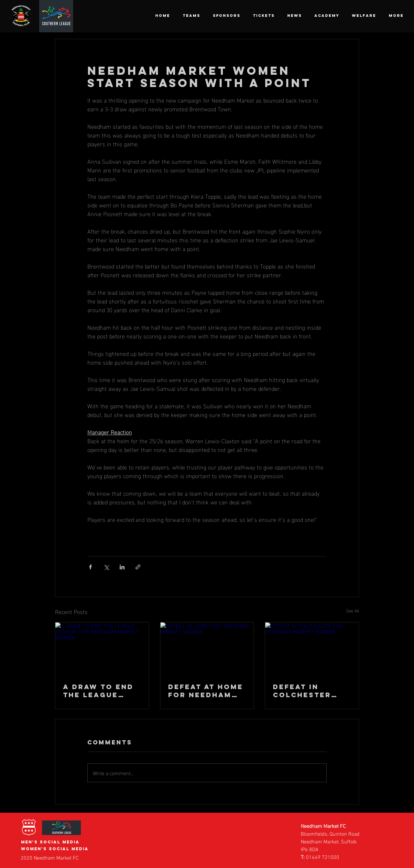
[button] (191, 16)
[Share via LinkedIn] (122, 567)
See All (353, 611)
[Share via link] (138, 567)
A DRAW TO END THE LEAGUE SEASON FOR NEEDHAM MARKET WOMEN (99, 691)
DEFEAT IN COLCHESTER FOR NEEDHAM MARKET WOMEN (309, 691)
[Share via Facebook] (90, 567)
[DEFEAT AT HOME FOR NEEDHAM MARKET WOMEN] (207, 649)
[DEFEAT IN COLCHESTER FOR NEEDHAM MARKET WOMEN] (312, 649)
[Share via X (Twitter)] (106, 567)
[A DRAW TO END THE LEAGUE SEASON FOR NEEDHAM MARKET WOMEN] (102, 649)
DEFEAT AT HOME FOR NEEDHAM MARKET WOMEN (206, 691)
